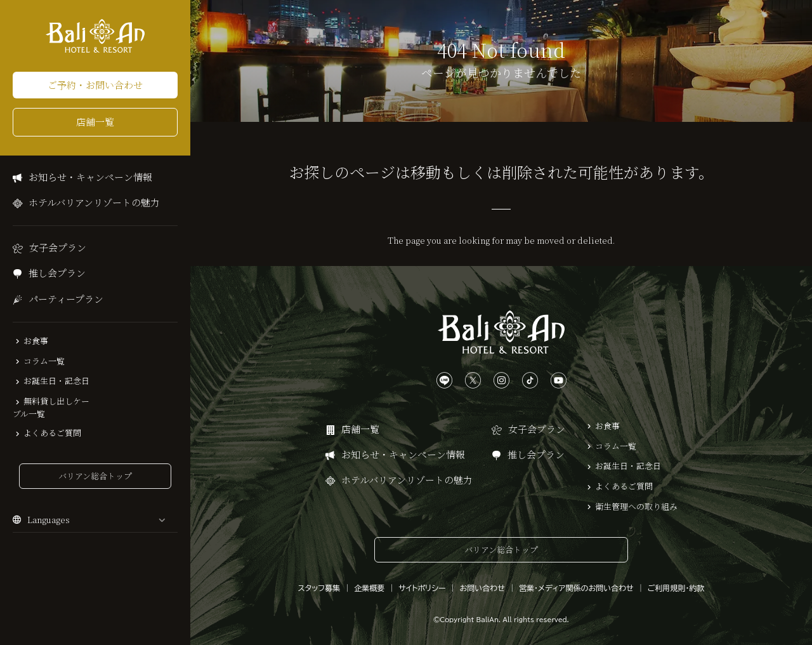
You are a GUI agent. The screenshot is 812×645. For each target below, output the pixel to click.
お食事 (36, 341)
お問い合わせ (482, 588)
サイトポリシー (422, 588)
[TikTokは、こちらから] (530, 381)
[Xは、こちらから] (473, 381)
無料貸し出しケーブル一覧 (51, 408)
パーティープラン (66, 299)
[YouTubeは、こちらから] (559, 381)
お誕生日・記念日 (56, 381)
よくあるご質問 (52, 433)
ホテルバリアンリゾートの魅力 (94, 202)
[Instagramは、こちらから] (501, 381)
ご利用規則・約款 (676, 588)
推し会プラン (57, 273)
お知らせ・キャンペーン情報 (90, 177)
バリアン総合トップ (95, 476)
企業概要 (369, 588)
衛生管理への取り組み (636, 507)
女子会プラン (58, 247)
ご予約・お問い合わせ (95, 85)
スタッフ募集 (319, 588)
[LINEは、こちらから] (444, 381)
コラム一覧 (44, 361)
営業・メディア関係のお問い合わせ (576, 588)
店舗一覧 (95, 122)
